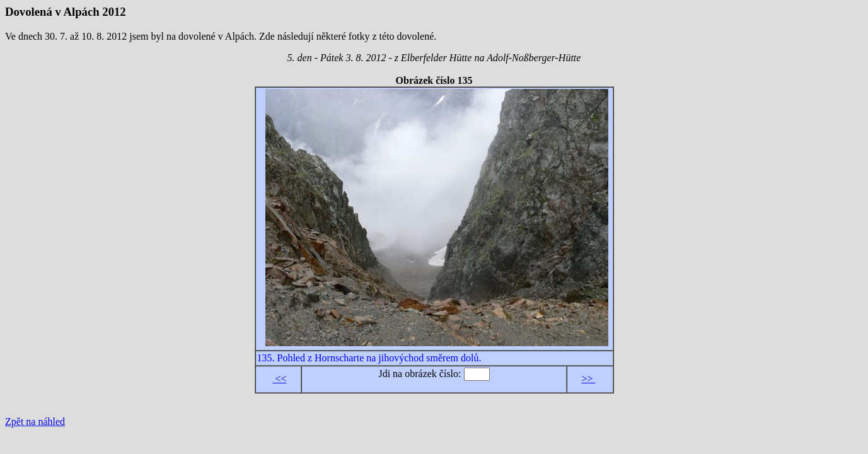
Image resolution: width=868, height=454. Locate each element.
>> (588, 379)
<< (279, 379)
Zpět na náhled (35, 422)
